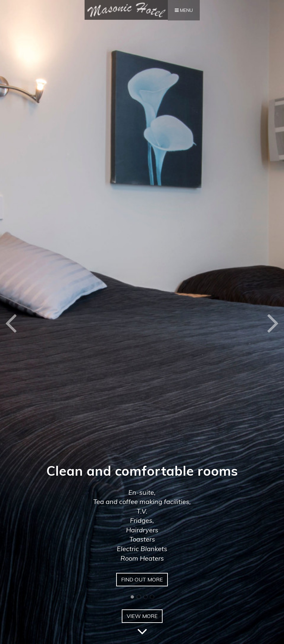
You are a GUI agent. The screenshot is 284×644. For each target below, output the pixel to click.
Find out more (142, 579)
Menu (184, 10)
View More (142, 618)
